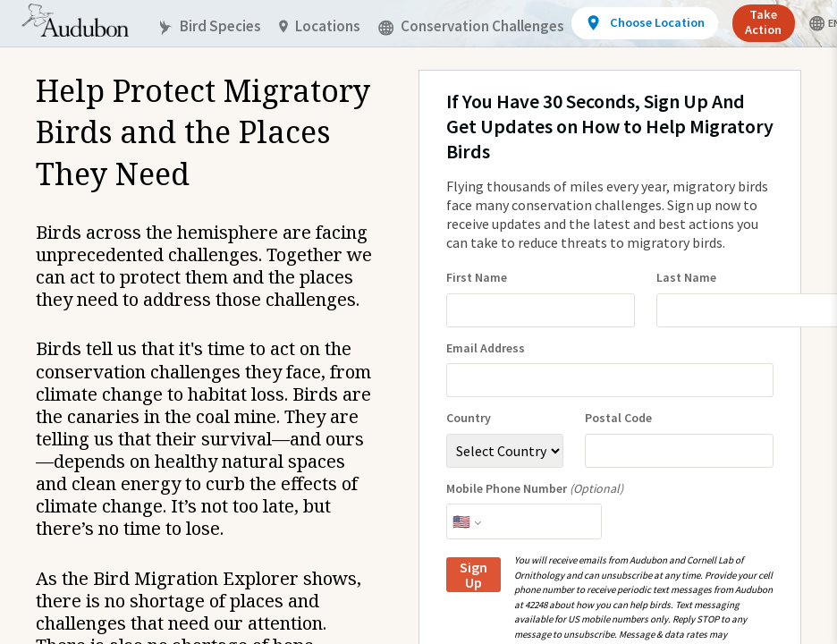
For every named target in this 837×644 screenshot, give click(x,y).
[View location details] (644, 23)
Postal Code (618, 418)
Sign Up (473, 575)
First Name (477, 278)
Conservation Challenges (471, 26)
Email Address (486, 348)
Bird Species (209, 26)
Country (469, 418)
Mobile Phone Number (535, 489)
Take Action (763, 22)
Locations (320, 26)
